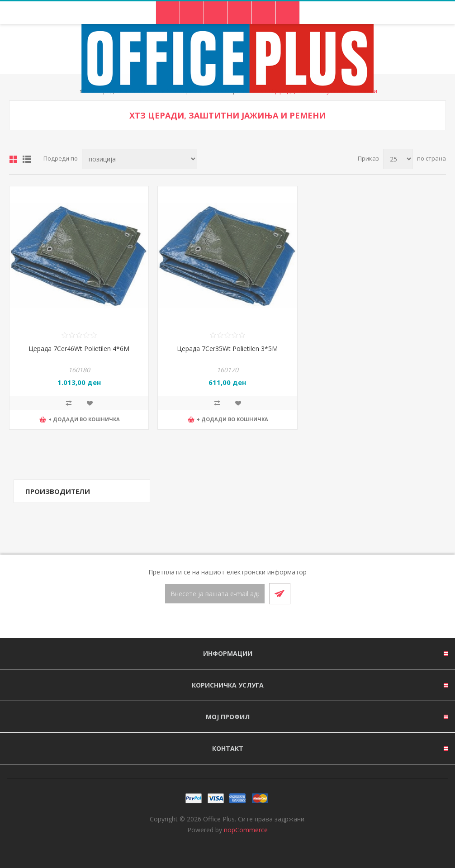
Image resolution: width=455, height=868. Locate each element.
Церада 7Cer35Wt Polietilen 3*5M (227, 349)
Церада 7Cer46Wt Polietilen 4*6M (79, 349)
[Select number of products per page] (398, 159)
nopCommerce (246, 830)
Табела (13, 159)
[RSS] (238, 621)
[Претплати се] (215, 594)
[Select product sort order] (140, 159)
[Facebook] (217, 621)
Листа (27, 159)
